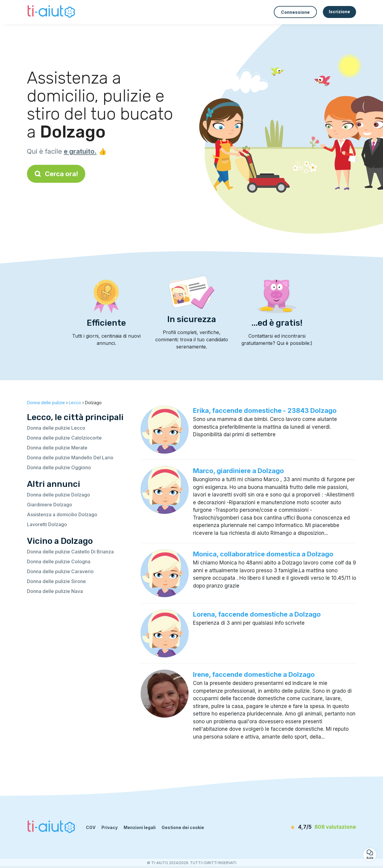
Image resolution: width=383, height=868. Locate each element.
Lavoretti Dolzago (47, 524)
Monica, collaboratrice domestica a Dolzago (263, 554)
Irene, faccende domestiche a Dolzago (254, 674)
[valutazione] (322, 827)
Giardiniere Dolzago (50, 505)
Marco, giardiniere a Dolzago (238, 471)
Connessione (295, 12)
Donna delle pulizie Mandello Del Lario (70, 458)
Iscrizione (339, 12)
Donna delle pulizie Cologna (59, 561)
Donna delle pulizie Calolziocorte (64, 438)
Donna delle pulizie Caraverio (60, 571)
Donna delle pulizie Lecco (56, 428)
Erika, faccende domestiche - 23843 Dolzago (265, 410)
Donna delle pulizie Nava (55, 591)
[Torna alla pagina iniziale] (52, 12)
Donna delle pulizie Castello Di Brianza (70, 552)
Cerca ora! (56, 174)
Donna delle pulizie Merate (57, 448)
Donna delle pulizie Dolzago (58, 495)
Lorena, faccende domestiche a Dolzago (257, 614)
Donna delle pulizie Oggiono (59, 467)
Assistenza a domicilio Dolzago (62, 514)
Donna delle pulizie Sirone (56, 581)
